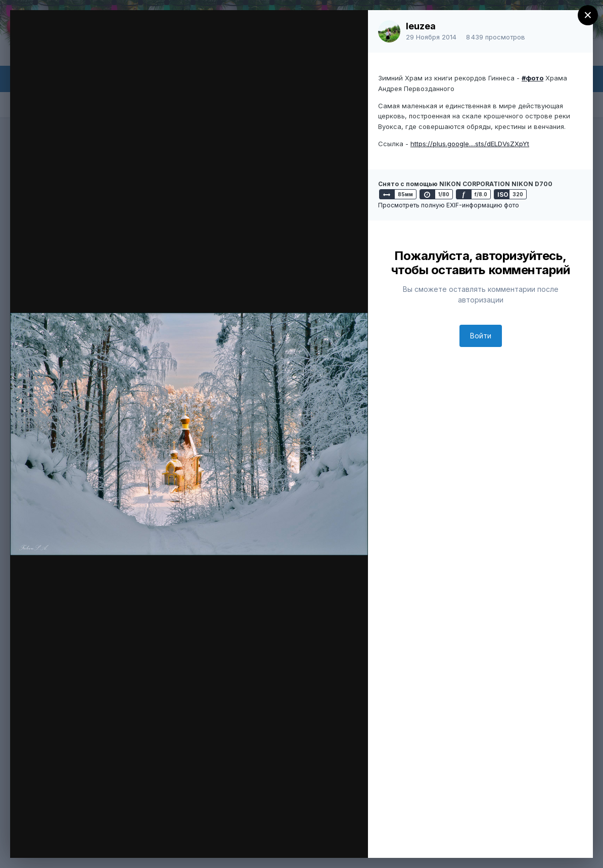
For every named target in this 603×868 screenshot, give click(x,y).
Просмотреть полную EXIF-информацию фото (449, 205)
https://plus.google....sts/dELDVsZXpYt (470, 144)
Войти (481, 336)
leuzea (421, 26)
